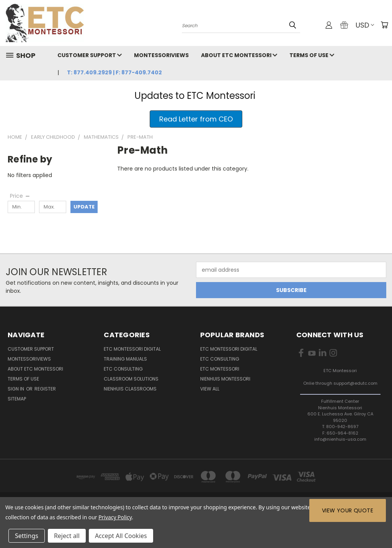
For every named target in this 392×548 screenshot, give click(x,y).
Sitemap (17, 399)
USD (365, 25)
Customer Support (90, 55)
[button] (196, 119)
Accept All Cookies (121, 536)
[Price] (20, 196)
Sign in (16, 389)
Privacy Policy (115, 517)
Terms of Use (312, 55)
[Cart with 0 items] (384, 25)
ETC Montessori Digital (132, 349)
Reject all (67, 536)
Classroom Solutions (131, 379)
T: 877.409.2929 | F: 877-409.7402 (114, 72)
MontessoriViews (161, 55)
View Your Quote (348, 510)
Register (45, 389)
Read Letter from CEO (196, 119)
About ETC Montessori (239, 55)
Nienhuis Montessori (225, 379)
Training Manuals (125, 359)
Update (84, 207)
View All (210, 389)
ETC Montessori (220, 369)
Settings (27, 536)
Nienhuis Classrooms (130, 389)
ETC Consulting (123, 369)
